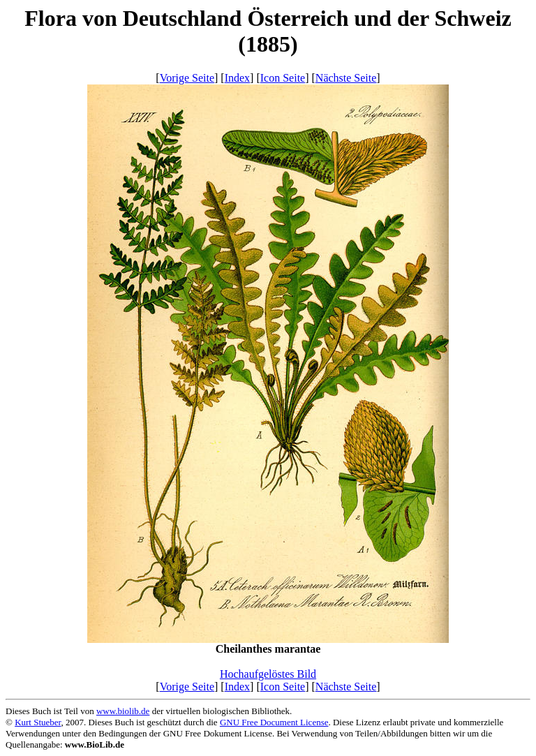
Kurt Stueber (38, 722)
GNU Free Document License (274, 722)
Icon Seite (283, 78)
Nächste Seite (346, 78)
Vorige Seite (187, 78)
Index (237, 78)
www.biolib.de (123, 711)
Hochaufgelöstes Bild (268, 674)
